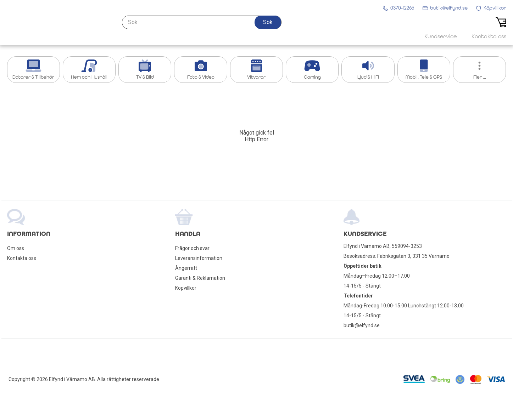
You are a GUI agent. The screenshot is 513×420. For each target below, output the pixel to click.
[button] (268, 27)
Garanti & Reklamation (200, 278)
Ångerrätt (186, 268)
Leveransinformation (199, 258)
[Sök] (202, 27)
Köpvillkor (186, 288)
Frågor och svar (192, 248)
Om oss (16, 248)
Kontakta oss (22, 258)
